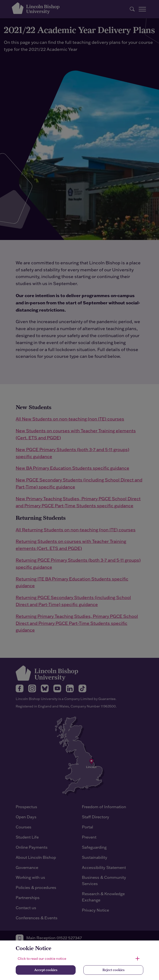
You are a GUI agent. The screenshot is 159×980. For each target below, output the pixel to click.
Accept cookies (46, 970)
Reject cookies (113, 970)
